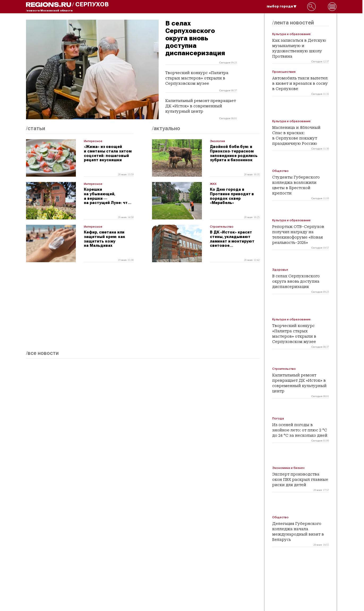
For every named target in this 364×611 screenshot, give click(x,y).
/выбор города (281, 6)
